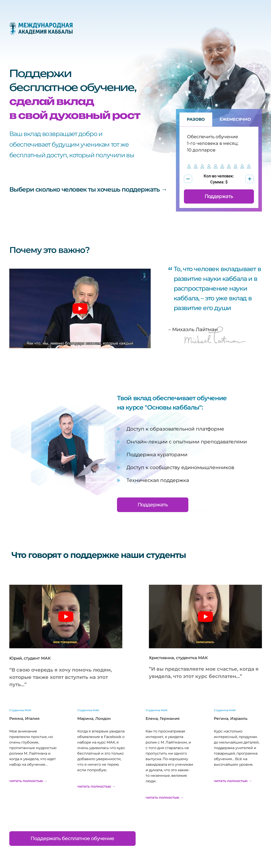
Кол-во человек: (219, 176)
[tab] (196, 120)
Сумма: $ (219, 182)
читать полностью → (28, 781)
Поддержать (219, 196)
